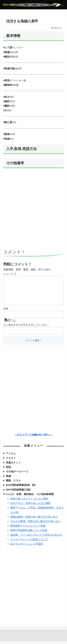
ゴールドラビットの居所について (29, 542)
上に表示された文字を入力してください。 (27, 328)
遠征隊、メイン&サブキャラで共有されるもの (36, 538)
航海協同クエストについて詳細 (28, 529)
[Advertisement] (33, 209)
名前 (6, 311)
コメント (10, 274)
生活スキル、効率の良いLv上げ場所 (30, 506)
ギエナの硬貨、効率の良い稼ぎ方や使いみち (35, 524)
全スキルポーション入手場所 (27, 547)
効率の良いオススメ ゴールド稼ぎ (29, 501)
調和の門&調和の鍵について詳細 (29, 533)
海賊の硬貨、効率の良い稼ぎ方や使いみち (34, 520)
